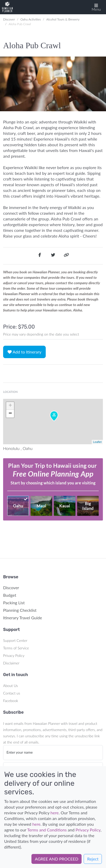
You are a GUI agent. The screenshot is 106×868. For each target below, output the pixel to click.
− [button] (10, 414)
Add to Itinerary (24, 352)
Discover (9, 19)
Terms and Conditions (47, 830)
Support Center (15, 640)
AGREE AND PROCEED (57, 859)
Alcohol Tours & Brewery (63, 19)
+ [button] (10, 406)
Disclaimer (11, 663)
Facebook (11, 701)
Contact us (12, 693)
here (54, 813)
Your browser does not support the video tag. (53, 489)
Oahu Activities (31, 19)
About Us (11, 686)
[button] (96, 7)
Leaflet (97, 442)
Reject (93, 859)
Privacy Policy (14, 655)
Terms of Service (16, 648)
